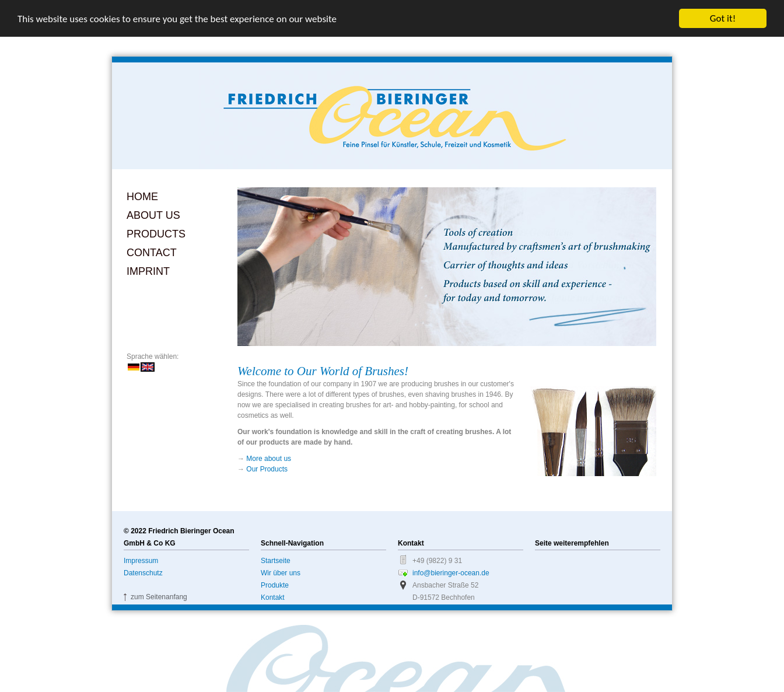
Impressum (141, 561)
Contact (152, 253)
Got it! (723, 18)
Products (156, 234)
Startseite (276, 561)
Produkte (275, 585)
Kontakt (273, 597)
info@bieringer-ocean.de (451, 573)
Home (142, 197)
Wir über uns (281, 573)
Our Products (267, 469)
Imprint (148, 271)
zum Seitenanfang (159, 597)
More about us (269, 459)
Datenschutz (143, 573)
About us (153, 215)
